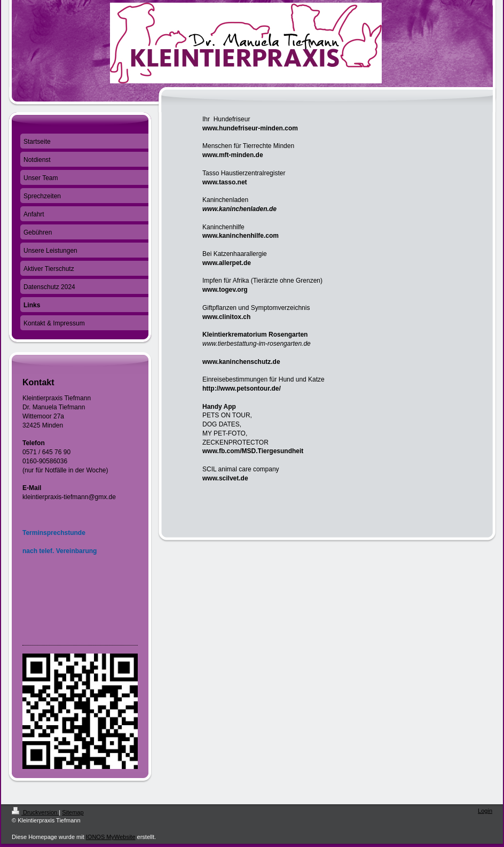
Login (485, 811)
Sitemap (73, 812)
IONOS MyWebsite (111, 837)
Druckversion (35, 812)
